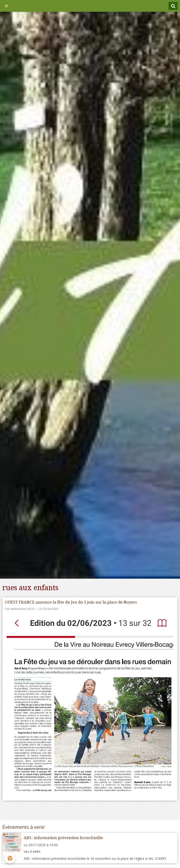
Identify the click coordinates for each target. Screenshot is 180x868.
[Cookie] (10, 858)
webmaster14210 (22, 609)
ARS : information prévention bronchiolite (63, 838)
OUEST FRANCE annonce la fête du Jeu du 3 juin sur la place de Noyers (71, 602)
